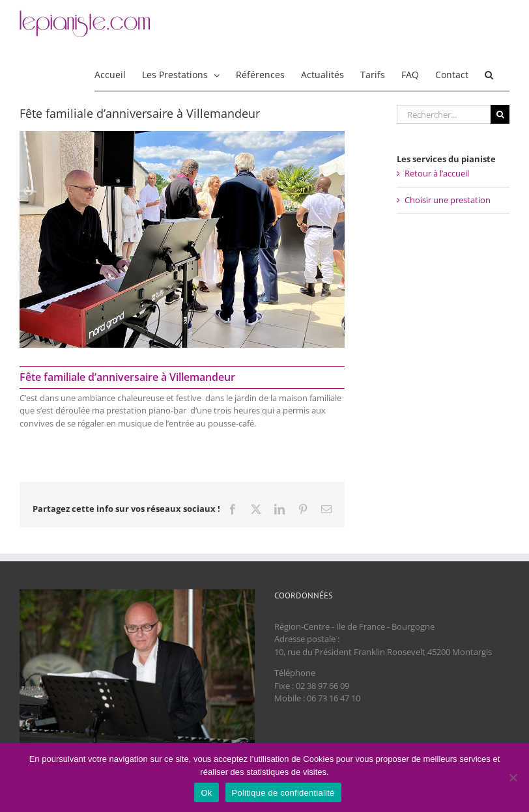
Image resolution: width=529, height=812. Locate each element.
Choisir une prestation (448, 200)
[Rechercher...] (444, 114)
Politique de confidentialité (283, 793)
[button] (489, 74)
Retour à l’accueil (437, 173)
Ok (206, 793)
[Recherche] (500, 114)
